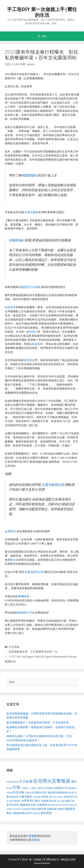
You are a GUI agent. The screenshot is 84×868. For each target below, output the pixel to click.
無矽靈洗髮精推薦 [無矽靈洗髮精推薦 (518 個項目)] (57, 793)
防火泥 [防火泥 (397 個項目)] (59, 805)
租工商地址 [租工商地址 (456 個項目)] (15, 801)
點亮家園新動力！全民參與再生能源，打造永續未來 (38, 722)
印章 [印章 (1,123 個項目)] (17, 787)
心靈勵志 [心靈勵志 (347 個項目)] (33, 788)
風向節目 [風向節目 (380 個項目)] (36, 813)
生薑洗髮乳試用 (34, 572)
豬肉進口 (32, 332)
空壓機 (30, 836)
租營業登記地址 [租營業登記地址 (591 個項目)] (31, 801)
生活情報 (14, 647)
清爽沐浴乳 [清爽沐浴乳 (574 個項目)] (40, 792)
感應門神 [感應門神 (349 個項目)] (41, 788)
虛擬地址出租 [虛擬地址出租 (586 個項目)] (28, 805)
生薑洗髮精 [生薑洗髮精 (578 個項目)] (25, 796)
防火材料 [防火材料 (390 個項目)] (52, 805)
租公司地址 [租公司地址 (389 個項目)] (58, 797)
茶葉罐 (35, 840)
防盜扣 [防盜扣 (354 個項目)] (72, 805)
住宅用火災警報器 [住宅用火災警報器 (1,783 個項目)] (52, 781)
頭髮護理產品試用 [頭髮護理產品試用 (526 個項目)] (22, 813)
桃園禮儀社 (30, 175)
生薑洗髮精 (31, 212)
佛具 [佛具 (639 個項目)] (74, 781)
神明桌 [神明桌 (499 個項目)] (45, 797)
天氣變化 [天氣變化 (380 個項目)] (25, 788)
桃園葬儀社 (17, 240)
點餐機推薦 (22, 596)
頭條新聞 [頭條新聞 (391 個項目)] (26, 809)
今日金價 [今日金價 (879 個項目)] (26, 781)
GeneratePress (42, 863)
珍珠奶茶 (10, 307)
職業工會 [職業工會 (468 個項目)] (70, 801)
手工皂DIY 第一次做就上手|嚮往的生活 (42, 12)
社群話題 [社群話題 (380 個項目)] (36, 797)
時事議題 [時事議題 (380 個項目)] (49, 788)
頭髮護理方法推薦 (29, 287)
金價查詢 (10, 531)
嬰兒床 (14, 560)
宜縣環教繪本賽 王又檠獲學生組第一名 (33, 652)
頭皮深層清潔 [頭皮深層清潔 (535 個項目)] (38, 809)
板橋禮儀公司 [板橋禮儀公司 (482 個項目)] (60, 788)
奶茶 (27, 360)
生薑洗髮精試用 (53, 485)
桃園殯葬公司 (24, 612)
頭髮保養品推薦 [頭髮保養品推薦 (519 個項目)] (55, 809)
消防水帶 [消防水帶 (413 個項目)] (29, 793)
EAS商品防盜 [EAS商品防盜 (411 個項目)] (12, 782)
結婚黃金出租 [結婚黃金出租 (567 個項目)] (49, 801)
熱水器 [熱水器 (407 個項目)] (71, 793)
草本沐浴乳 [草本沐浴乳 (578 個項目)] (13, 805)
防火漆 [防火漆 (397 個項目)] (66, 805)
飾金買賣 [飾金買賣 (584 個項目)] (46, 813)
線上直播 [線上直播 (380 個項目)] (61, 801)
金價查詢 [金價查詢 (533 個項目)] (42, 805)
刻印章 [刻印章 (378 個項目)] (9, 788)
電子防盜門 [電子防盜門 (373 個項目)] (17, 809)
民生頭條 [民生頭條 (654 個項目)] (19, 792)
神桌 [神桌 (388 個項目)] (51, 797)
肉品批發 (37, 344)
